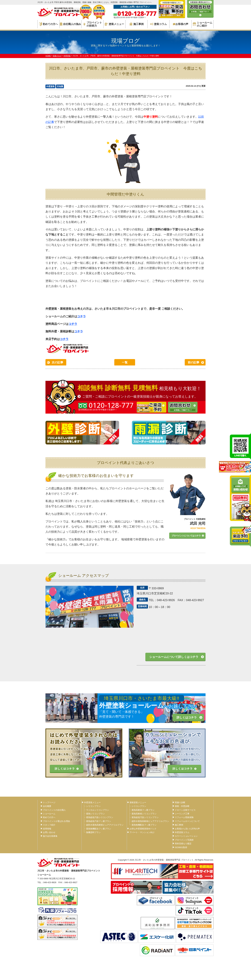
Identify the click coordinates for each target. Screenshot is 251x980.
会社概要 (47, 806)
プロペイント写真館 (184, 840)
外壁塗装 (50, 86)
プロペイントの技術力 (92, 24)
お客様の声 (181, 24)
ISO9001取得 (181, 847)
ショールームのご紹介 (202, 24)
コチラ (81, 316)
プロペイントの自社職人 (54, 810)
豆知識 (60, 86)
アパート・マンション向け (142, 832)
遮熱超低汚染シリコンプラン (100, 817)
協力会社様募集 (50, 836)
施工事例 (136, 24)
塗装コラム (159, 24)
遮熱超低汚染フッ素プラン (99, 821)
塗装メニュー (114, 24)
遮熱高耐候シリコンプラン (144, 814)
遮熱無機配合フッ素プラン (99, 829)
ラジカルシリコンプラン (98, 810)
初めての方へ (49, 24)
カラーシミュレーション (186, 836)
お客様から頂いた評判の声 (187, 829)
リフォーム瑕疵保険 (184, 817)
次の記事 (57, 362)
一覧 (125, 362)
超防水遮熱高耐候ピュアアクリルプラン (105, 825)
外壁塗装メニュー (92, 802)
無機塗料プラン (93, 832)
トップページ (49, 802)
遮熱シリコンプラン (95, 814)
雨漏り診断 (180, 802)
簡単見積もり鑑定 (183, 844)
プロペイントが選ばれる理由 (56, 821)
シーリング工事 (182, 814)
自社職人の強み (70, 24)
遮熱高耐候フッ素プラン (143, 810)
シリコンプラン (93, 806)
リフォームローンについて (187, 821)
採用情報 (47, 829)
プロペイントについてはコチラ (186, 536)
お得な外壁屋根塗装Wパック (143, 829)
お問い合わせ (49, 832)
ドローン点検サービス (185, 810)
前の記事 (194, 362)
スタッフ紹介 (49, 825)
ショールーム (49, 814)
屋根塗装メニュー (138, 802)
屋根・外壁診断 (182, 806)
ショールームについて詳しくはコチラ (174, 657)
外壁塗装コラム (182, 832)
